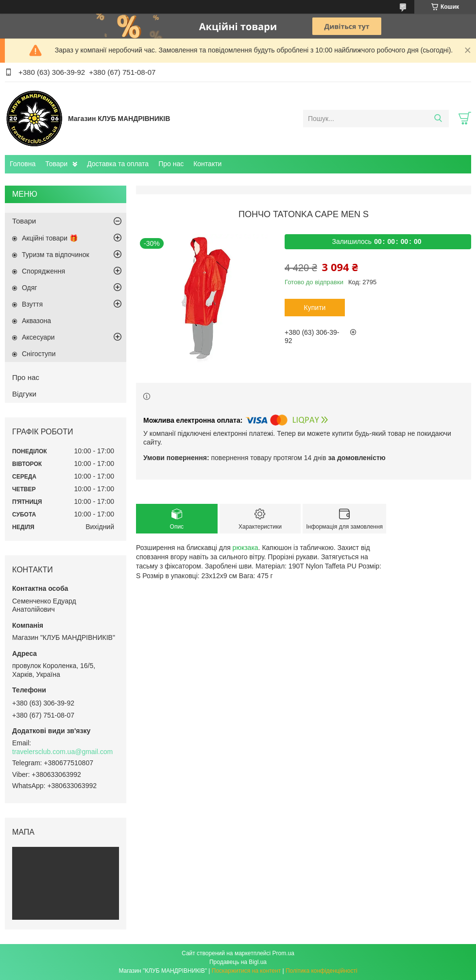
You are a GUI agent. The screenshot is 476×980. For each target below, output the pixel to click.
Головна (23, 164)
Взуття (32, 304)
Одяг (29, 288)
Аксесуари (38, 337)
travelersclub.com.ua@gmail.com (62, 752)
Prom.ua (283, 953)
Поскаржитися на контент (246, 971)
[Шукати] (438, 119)
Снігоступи (39, 354)
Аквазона (36, 321)
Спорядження (43, 271)
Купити (315, 308)
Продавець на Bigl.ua (238, 962)
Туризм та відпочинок (56, 255)
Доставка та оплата (118, 164)
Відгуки (24, 394)
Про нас (171, 164)
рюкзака (246, 548)
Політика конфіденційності (322, 971)
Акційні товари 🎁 (50, 238)
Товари (56, 164)
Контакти (207, 164)
